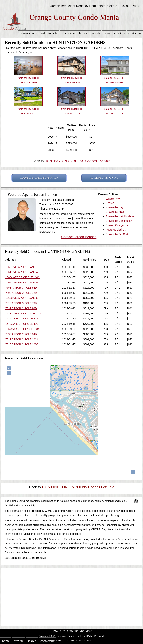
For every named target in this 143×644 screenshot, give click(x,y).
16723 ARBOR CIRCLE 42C (22, 324)
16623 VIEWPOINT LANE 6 (22, 298)
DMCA (89, 631)
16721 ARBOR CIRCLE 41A (22, 319)
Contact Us (135, 33)
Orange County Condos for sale (39, 33)
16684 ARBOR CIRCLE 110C (23, 277)
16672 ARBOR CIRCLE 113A (23, 329)
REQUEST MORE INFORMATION (39, 178)
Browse (84, 33)
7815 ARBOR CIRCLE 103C (22, 344)
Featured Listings (116, 230)
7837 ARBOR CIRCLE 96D (21, 308)
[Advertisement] (71, 596)
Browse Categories (117, 225)
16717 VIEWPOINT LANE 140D (24, 314)
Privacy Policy (58, 631)
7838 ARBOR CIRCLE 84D (21, 334)
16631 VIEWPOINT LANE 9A (22, 282)
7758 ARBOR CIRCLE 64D (21, 288)
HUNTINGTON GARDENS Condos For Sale (78, 161)
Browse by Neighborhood (120, 216)
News (107, 33)
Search (96, 33)
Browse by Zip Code (117, 234)
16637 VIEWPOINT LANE (20, 267)
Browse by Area (115, 212)
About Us (119, 33)
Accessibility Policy (75, 631)
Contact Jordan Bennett (79, 237)
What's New (68, 33)
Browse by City (114, 207)
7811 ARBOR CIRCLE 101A (22, 339)
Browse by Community (119, 221)
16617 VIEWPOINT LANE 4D (22, 272)
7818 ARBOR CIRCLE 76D (21, 303)
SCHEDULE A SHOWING (104, 178)
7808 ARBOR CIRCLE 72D (21, 293)
